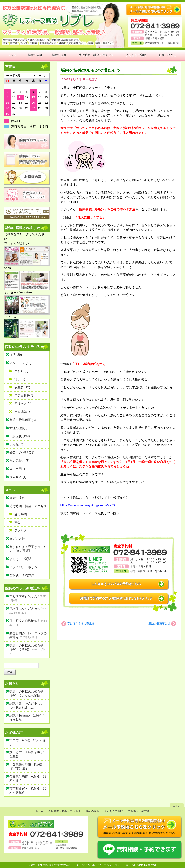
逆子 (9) (20, 379)
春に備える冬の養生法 (81, 623)
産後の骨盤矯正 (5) (23, 420)
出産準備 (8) (23, 412)
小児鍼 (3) (16, 444)
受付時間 (21, 514)
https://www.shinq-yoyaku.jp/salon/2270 (88, 505)
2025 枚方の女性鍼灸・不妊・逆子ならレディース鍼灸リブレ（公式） (88, 865)
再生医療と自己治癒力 (25, 621)
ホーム (39, 811)
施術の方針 (35, 55)
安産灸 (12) (22, 387)
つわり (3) (21, 371)
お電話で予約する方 (116, 598)
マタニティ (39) (20, 363)
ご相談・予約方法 (22, 575)
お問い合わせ (168, 55)
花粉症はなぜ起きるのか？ (28, 609)
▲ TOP (177, 806)
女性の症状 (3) (19, 428)
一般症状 (92, 79)
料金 (17, 522)
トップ (12, 55)
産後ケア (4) (23, 404)
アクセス (21, 531)
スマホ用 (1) (18, 469)
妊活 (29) (16, 355)
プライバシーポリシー (25, 567)
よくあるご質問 (136, 55)
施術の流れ (59, 55)
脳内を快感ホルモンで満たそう (90, 70)
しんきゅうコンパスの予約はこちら (116, 584)
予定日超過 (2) (24, 395)
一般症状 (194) (20, 436)
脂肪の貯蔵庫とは (159, 623)
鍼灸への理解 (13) (22, 453)
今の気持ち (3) (19, 461)
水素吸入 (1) (18, 477)
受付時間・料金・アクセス (96, 55)
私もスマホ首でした (23, 596)
